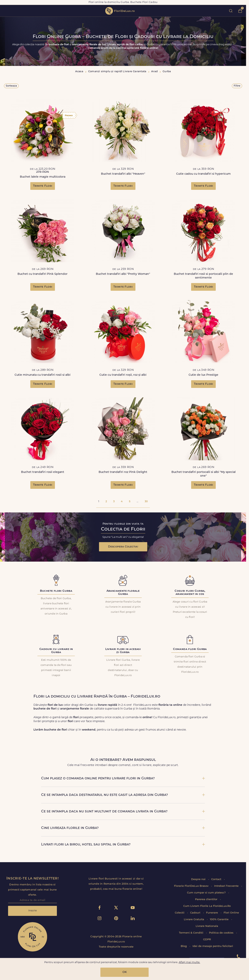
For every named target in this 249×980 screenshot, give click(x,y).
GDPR (207, 940)
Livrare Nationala (207, 926)
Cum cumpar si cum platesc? (207, 893)
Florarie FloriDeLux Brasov (192, 886)
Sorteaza (11, 86)
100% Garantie (220, 920)
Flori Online (231, 913)
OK (125, 972)
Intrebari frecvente (227, 886)
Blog (184, 946)
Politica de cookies (222, 933)
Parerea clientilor (207, 899)
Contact (217, 879)
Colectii (180, 913)
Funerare (212, 913)
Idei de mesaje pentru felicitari (213, 946)
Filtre (237, 86)
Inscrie (33, 911)
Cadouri (196, 913)
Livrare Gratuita (194, 920)
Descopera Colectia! (123, 547)
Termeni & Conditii (192, 933)
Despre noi (199, 879)
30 (146, 502)
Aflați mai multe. (189, 962)
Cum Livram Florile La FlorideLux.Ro (207, 906)
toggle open (6, 11)
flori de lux (120, 11)
